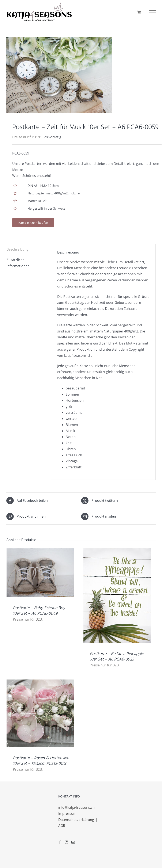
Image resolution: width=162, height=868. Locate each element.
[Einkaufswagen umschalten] (139, 12)
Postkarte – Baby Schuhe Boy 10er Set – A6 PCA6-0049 (39, 611)
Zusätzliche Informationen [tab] (18, 263)
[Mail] (73, 842)
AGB (62, 826)
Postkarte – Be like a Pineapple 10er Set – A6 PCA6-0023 (117, 657)
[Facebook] (60, 842)
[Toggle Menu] (152, 12)
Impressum (68, 814)
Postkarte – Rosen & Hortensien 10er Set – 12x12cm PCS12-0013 (41, 761)
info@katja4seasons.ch (76, 807)
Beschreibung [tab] (18, 249)
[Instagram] (67, 842)
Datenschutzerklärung (77, 820)
